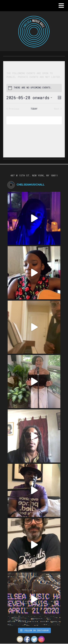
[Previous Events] (13, 109)
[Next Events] (58, 109)
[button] (61, 6)
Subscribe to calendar (32, 120)
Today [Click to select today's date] (34, 109)
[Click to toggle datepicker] (29, 98)
